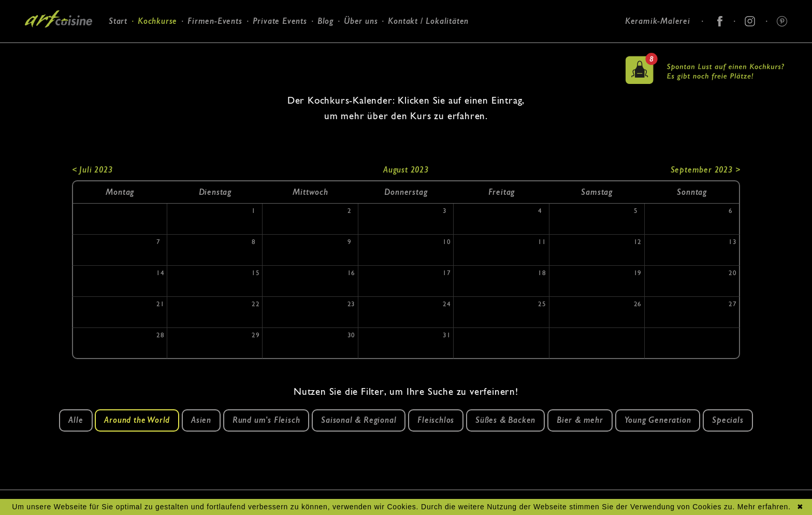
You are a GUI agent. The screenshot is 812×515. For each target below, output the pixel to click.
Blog (325, 21)
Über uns (361, 21)
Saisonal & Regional (359, 420)
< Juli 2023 (92, 170)
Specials (728, 420)
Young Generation (658, 420)
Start (118, 21)
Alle (76, 420)
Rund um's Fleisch (266, 420)
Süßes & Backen (505, 420)
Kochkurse (157, 21)
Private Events (280, 21)
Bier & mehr (580, 420)
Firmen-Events (215, 21)
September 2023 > (706, 170)
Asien (201, 420)
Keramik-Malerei (658, 21)
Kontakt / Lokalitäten (428, 21)
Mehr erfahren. (764, 507)
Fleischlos (436, 420)
